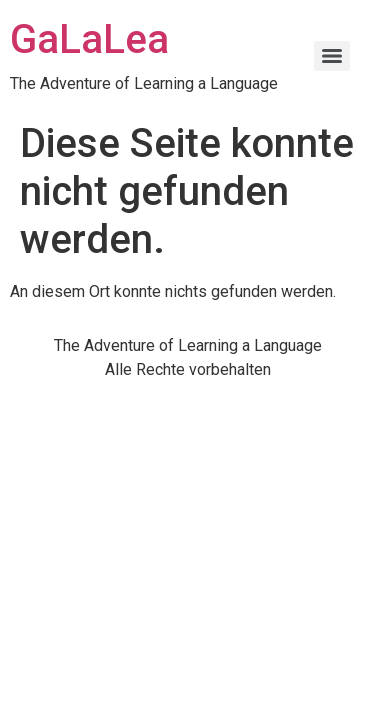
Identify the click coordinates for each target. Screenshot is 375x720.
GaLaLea (89, 39)
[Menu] (332, 56)
